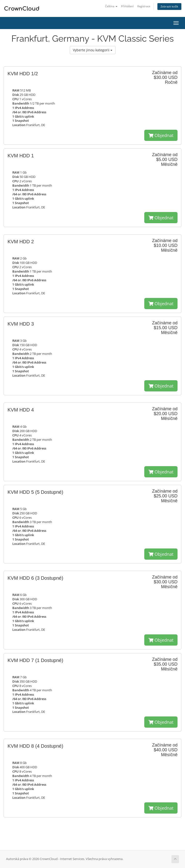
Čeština (111, 6)
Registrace (144, 6)
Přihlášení (127, 6)
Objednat (161, 135)
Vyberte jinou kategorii (93, 50)
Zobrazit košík (169, 6)
